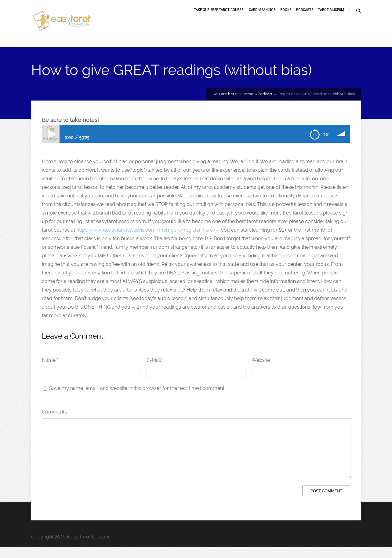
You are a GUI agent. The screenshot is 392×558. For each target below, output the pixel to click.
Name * (50, 371)
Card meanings (262, 16)
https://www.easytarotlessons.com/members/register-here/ (146, 241)
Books (286, 16)
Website (261, 371)
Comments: (55, 422)
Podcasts (305, 16)
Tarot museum (331, 16)
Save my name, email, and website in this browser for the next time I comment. (137, 399)
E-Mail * (155, 371)
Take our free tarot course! (219, 16)
